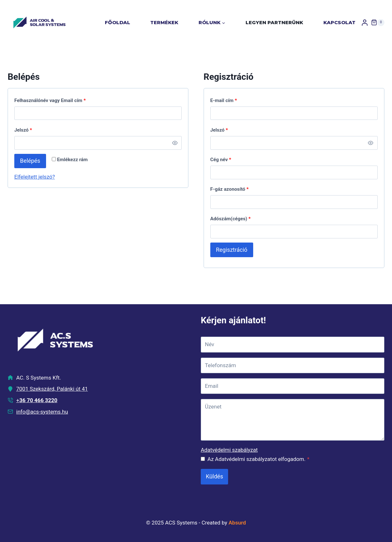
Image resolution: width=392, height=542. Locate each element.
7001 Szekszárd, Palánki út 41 (52, 389)
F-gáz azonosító (230, 189)
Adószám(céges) (230, 219)
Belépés (30, 161)
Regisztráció (232, 250)
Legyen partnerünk (274, 22)
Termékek (164, 22)
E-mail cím (224, 100)
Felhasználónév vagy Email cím (50, 100)
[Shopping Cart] (378, 23)
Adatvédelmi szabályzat (229, 450)
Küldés (214, 476)
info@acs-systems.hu (42, 412)
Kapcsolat (339, 22)
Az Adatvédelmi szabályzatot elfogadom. (258, 459)
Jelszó (23, 130)
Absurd (237, 523)
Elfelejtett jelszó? (35, 177)
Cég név (221, 160)
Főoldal (118, 22)
